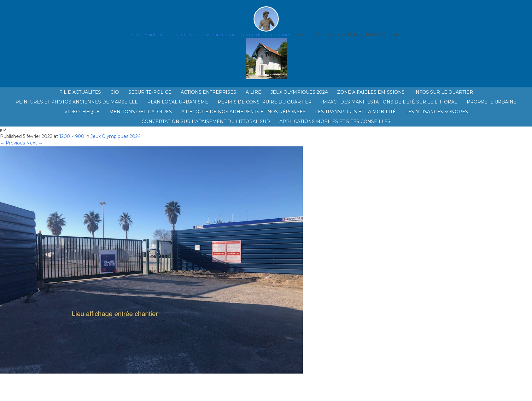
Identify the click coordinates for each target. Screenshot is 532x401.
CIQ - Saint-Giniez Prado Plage (166, 35)
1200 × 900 (72, 136)
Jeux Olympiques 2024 (116, 136)
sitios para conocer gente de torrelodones (245, 35)
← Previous (12, 143)
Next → (34, 143)
